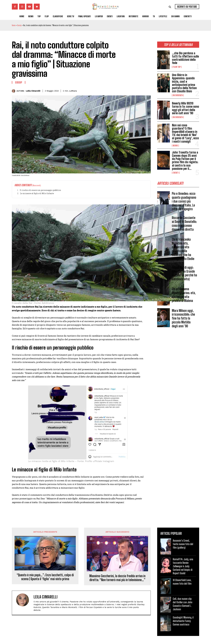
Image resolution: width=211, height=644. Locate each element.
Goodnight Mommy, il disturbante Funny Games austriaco (183, 621)
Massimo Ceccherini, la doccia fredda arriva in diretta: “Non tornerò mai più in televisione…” (117, 578)
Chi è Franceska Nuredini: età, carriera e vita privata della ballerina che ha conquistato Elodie (183, 250)
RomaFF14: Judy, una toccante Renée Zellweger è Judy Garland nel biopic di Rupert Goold (183, 566)
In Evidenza (178, 95)
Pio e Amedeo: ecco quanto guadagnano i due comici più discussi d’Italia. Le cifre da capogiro (184, 202)
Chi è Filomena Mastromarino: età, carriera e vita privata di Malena (184, 296)
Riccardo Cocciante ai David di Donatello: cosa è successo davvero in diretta (184, 224)
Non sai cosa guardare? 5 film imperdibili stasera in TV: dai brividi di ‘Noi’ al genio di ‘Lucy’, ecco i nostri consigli (185, 133)
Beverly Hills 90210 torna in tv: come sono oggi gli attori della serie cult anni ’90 (185, 108)
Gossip (19, 25)
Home (14, 25)
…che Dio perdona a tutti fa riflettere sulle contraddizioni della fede (185, 58)
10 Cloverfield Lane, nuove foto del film (182, 582)
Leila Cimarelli (33, 91)
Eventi (176, 173)
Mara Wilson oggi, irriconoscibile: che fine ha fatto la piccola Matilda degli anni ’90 (183, 319)
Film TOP (177, 67)
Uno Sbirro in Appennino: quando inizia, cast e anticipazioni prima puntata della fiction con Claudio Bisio (184, 83)
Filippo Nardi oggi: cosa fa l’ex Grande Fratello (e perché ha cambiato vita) (184, 274)
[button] (170, 7)
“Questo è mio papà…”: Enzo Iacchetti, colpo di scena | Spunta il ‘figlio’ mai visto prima (45, 577)
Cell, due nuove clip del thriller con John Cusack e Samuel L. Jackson (183, 604)
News (175, 146)
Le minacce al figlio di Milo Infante (37, 193)
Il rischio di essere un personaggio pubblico (40, 190)
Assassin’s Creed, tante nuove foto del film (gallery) (183, 544)
